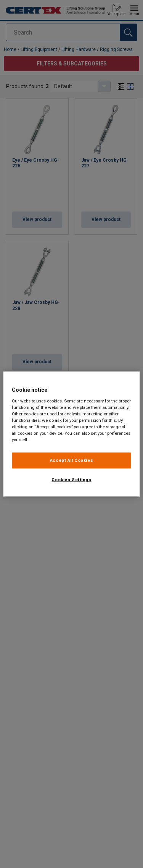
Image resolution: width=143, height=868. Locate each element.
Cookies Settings (71, 480)
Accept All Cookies (71, 460)
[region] (71, 434)
